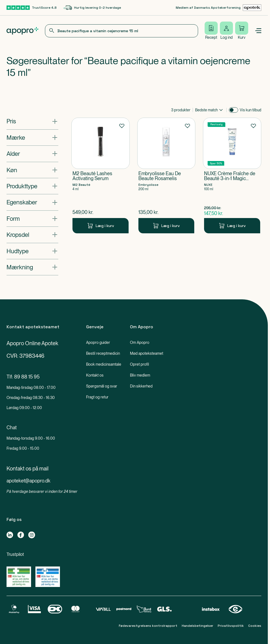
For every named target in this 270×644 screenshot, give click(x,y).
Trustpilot (15, 554)
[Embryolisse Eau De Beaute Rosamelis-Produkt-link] (166, 175)
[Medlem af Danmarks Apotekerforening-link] (219, 8)
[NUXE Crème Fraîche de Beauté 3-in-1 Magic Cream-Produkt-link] (232, 175)
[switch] (233, 110)
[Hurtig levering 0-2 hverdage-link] (92, 8)
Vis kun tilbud (251, 110)
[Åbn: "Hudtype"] (32, 251)
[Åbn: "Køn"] (32, 170)
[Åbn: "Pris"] (32, 121)
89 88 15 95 (27, 377)
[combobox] (122, 31)
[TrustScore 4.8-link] (32, 8)
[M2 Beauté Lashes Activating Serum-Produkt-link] (101, 175)
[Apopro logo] (22, 31)
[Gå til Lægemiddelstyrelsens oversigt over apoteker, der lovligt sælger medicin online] (19, 577)
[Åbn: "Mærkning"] (32, 267)
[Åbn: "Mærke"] (32, 138)
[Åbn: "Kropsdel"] (32, 235)
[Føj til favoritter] (122, 126)
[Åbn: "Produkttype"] (32, 186)
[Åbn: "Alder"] (32, 154)
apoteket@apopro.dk (28, 481)
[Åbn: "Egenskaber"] (32, 202)
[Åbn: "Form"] (32, 219)
